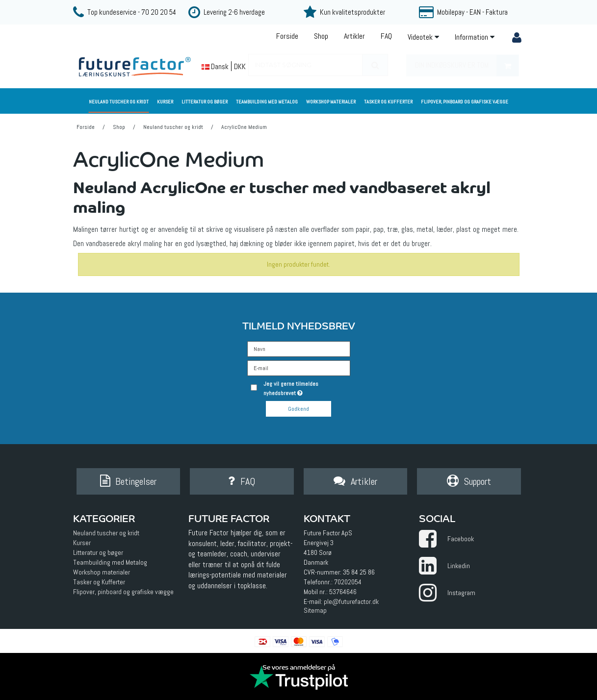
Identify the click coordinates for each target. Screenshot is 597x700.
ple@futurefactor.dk (351, 601)
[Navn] (299, 349)
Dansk (215, 66)
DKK (240, 66)
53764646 (343, 592)
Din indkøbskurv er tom (467, 65)
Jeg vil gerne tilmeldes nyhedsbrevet (306, 388)
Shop (321, 36)
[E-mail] (299, 368)
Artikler (354, 36)
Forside (287, 36)
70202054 (348, 582)
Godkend (298, 409)
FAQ (386, 36)
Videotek (423, 37)
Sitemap (315, 610)
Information (475, 37)
